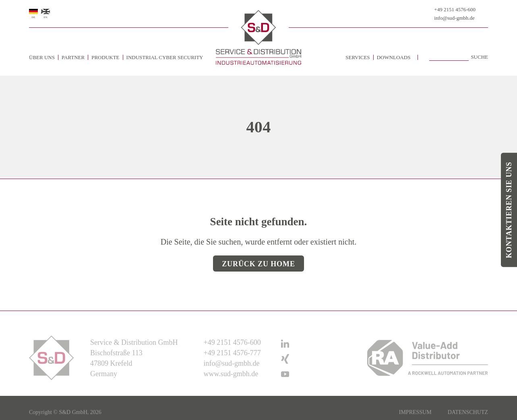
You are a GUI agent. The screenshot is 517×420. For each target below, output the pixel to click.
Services (358, 57)
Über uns (42, 57)
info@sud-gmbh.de (454, 18)
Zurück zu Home (258, 264)
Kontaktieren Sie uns (509, 210)
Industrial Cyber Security (165, 57)
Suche (479, 57)
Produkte (105, 57)
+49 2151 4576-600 (455, 9)
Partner (73, 57)
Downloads (394, 57)
